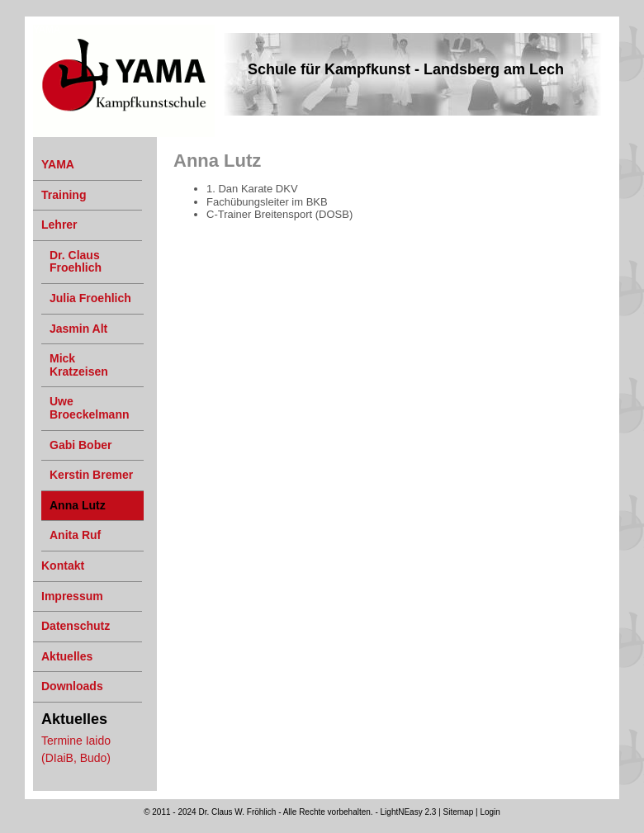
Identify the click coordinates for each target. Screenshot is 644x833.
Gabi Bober (80, 445)
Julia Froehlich (90, 298)
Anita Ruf (75, 535)
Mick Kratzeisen (79, 365)
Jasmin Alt (78, 329)
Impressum (72, 596)
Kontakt (63, 566)
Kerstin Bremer (91, 475)
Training (64, 195)
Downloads (72, 686)
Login (490, 812)
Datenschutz (76, 626)
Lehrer (59, 225)
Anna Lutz (78, 505)
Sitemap (459, 812)
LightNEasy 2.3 (409, 812)
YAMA (47, 30)
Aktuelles (67, 656)
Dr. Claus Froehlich (76, 262)
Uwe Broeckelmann (89, 408)
